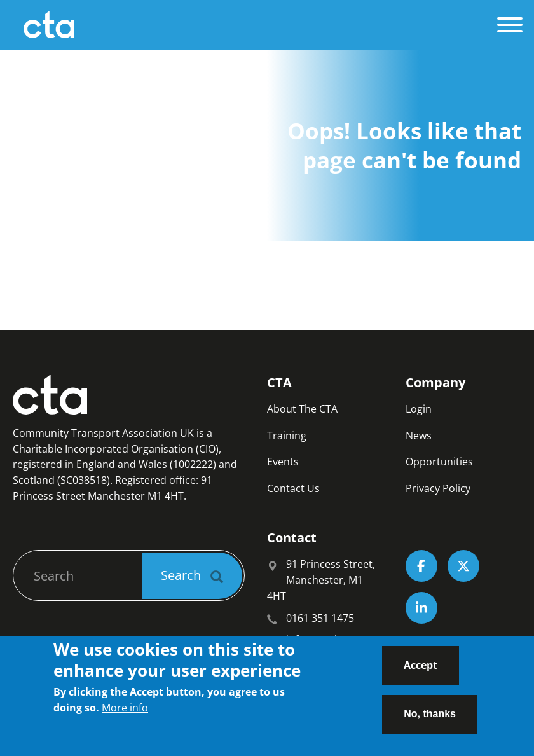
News (419, 436)
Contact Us (293, 488)
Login (419, 409)
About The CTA (302, 409)
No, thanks (430, 720)
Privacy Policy (438, 488)
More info (125, 715)
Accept (421, 671)
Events (283, 462)
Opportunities (439, 462)
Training (287, 436)
